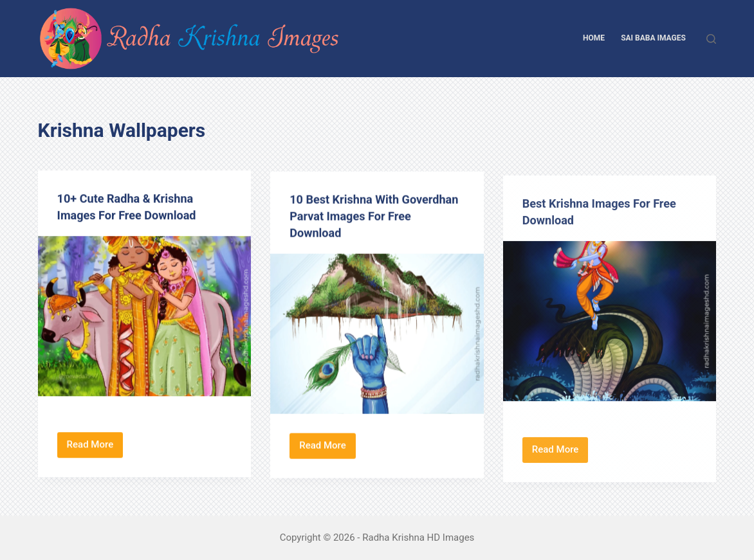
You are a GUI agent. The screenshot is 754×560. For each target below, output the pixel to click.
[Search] (711, 39)
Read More (95, 448)
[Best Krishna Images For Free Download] (610, 331)
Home (594, 38)
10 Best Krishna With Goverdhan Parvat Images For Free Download (375, 218)
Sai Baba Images (653, 38)
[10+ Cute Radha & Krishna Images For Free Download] (145, 317)
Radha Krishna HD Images (418, 537)
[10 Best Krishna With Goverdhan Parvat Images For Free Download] (377, 336)
